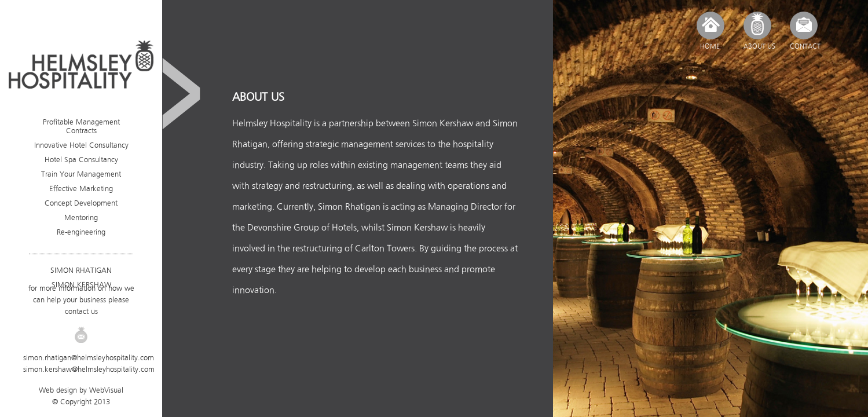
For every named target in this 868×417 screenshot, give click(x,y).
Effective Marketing (81, 189)
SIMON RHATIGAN (81, 270)
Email (81, 335)
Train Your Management (81, 174)
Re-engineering (81, 232)
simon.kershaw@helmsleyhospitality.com (89, 369)
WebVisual (106, 390)
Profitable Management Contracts (81, 126)
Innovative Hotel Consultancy (81, 145)
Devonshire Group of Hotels (302, 227)
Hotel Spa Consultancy (81, 160)
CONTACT (805, 46)
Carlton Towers (385, 248)
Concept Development (81, 203)
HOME (710, 46)
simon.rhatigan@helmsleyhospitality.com (89, 358)
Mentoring (81, 217)
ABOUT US (759, 46)
